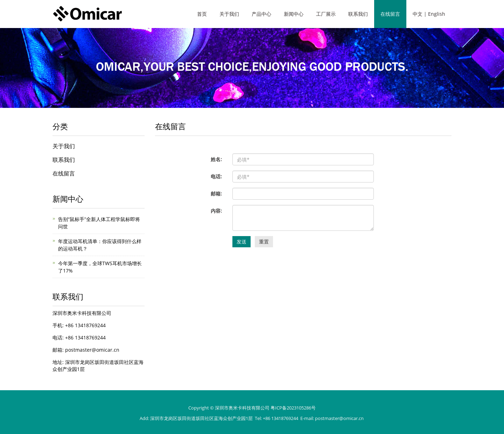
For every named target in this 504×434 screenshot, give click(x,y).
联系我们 (358, 14)
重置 (264, 242)
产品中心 (261, 14)
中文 (418, 14)
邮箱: (216, 194)
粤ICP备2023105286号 (293, 408)
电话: (216, 176)
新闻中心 (294, 14)
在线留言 (390, 14)
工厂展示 (326, 14)
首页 (202, 14)
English (437, 14)
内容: (216, 211)
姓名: (216, 159)
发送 (241, 242)
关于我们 (229, 14)
